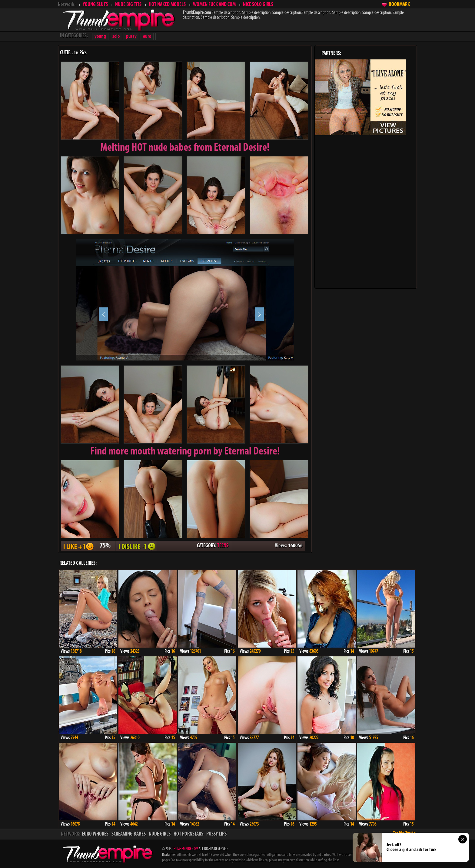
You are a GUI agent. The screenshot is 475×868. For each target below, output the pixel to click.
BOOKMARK (399, 5)
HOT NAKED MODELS (167, 5)
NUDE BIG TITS (128, 5)
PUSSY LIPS (216, 834)
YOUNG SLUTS (95, 5)
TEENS (223, 546)
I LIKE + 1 (78, 546)
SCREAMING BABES (129, 834)
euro (147, 37)
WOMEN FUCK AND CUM (214, 5)
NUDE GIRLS (160, 834)
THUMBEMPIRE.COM (185, 849)
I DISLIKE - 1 (136, 546)
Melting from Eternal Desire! (185, 148)
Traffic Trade (404, 834)
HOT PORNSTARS (188, 834)
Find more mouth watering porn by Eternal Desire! (185, 452)
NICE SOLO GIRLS (258, 5)
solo (116, 37)
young (100, 37)
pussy (131, 37)
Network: (67, 5)
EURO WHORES (95, 834)
